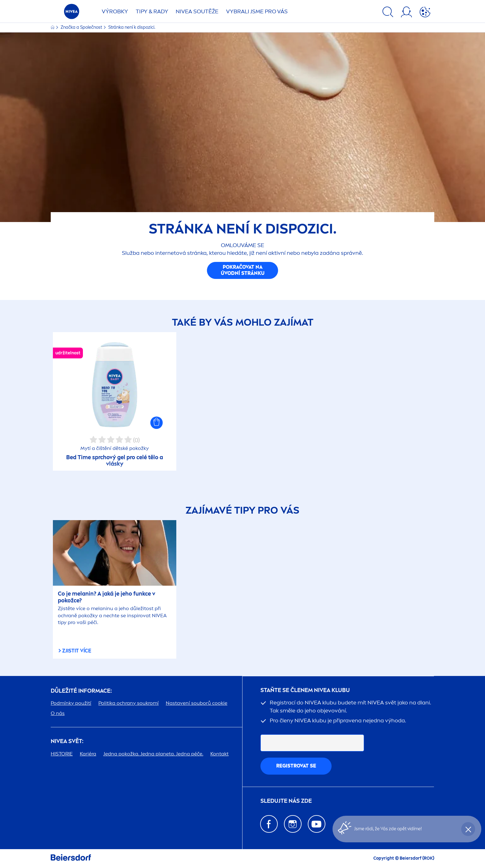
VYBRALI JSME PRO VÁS (257, 11)
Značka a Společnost (82, 27)
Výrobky (115, 11)
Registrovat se (296, 766)
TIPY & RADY (152, 11)
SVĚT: (67, 741)
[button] (157, 423)
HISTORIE (62, 754)
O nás (58, 713)
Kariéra (88, 754)
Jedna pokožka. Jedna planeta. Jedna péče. (153, 754)
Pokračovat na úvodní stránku (243, 270)
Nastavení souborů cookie (197, 703)
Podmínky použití (71, 703)
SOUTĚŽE (197, 11)
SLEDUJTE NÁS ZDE (286, 801)
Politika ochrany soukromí (129, 703)
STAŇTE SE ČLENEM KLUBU (305, 690)
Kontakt (219, 754)
